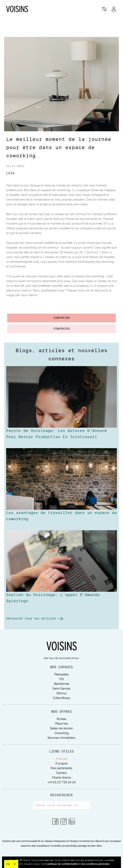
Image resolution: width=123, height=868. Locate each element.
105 (61, 679)
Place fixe (61, 724)
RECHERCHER (61, 795)
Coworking (62, 733)
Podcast (62, 759)
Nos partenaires (61, 768)
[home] (51, 9)
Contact (61, 773)
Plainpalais (61, 674)
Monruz (62, 693)
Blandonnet (62, 684)
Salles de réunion (61, 728)
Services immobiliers (61, 738)
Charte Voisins (61, 778)
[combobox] (11, 864)
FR (8, 864)
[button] (104, 9)
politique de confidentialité (63, 864)
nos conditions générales (95, 864)
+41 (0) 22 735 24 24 (61, 782)
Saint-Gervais (61, 689)
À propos (61, 763)
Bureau (62, 719)
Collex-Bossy (61, 698)
